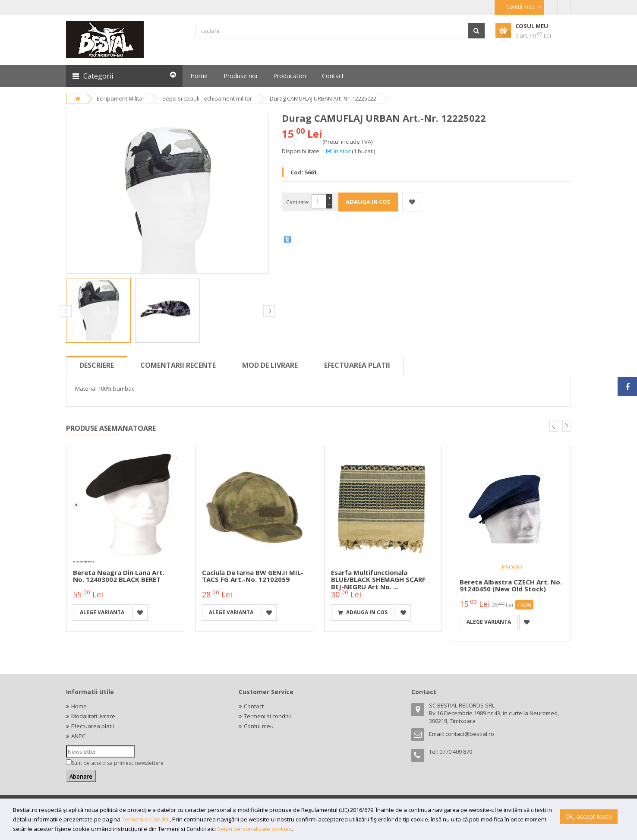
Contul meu (259, 726)
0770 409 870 (456, 752)
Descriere (97, 365)
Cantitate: (298, 202)
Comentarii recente (178, 365)
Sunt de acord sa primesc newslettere (118, 763)
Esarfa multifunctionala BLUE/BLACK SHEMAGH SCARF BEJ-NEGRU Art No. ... (378, 579)
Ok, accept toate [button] (589, 816)
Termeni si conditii (267, 716)
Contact (254, 706)
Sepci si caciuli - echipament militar (207, 98)
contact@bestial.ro (470, 734)
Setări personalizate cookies (254, 829)
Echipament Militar (121, 98)
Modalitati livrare (93, 716)
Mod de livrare (270, 365)
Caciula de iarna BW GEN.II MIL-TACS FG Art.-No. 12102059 (253, 576)
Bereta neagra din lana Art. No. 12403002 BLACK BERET (119, 576)
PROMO (512, 567)
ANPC (78, 736)
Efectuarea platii (357, 365)
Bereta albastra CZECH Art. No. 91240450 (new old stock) (511, 586)
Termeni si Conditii (146, 819)
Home (79, 706)
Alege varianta (102, 612)
